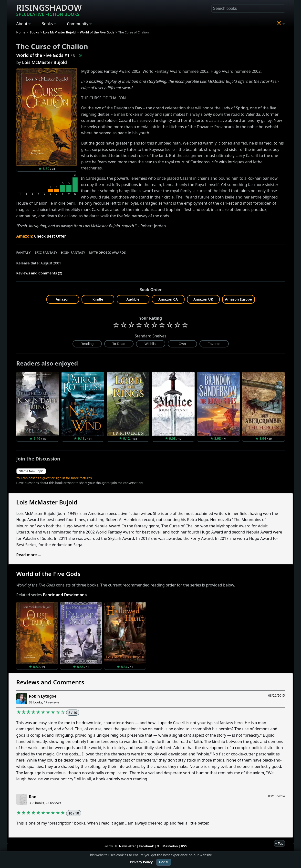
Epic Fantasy (46, 252)
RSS (184, 846)
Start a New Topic (31, 471)
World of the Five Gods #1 (43, 55)
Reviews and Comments (50, 682)
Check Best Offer (50, 236)
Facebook (146, 846)
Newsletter (128, 846)
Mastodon (170, 846)
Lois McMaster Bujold (45, 62)
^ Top (279, 843)
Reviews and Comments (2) (39, 273)
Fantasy (24, 252)
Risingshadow (49, 10)
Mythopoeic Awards (107, 252)
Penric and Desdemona (65, 595)
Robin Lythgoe (43, 696)
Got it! (164, 862)
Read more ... (29, 555)
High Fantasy (73, 252)
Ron (33, 797)
